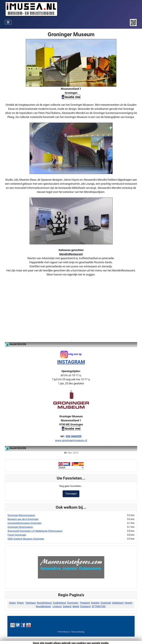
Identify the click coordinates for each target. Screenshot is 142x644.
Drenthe (95, 603)
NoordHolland (44, 603)
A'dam (13, 603)
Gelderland (118, 603)
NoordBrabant (43, 606)
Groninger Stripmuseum (20, 527)
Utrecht (128, 603)
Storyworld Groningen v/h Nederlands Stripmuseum (35, 531)
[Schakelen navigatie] (8, 22)
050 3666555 (74, 436)
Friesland (85, 603)
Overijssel (106, 603)
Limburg (57, 606)
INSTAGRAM (71, 362)
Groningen (73, 603)
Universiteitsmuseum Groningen (25, 523)
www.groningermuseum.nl (71, 440)
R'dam (20, 603)
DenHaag (31, 603)
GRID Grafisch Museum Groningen (26, 539)
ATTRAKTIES (99, 606)
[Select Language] (71, 468)
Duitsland (85, 606)
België (76, 606)
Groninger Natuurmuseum (21, 515)
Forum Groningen (17, 535)
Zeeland (67, 606)
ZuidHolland (59, 603)
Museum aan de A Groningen (23, 519)
